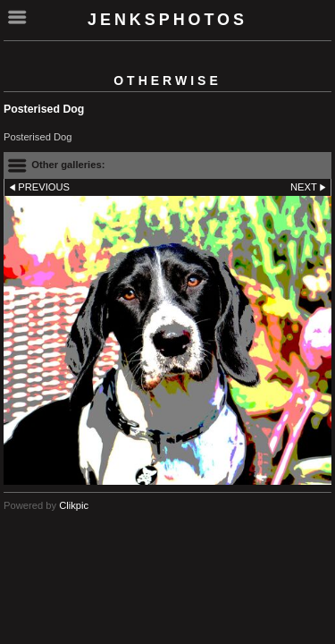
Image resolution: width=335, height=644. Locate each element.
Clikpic (74, 505)
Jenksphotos (167, 20)
